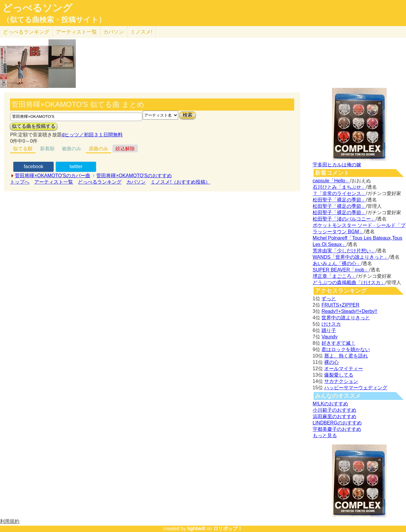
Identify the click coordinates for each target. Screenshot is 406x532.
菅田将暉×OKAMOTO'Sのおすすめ (134, 176)
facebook (33, 166)
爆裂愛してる (339, 375)
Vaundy (329, 337)
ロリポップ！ (228, 529)
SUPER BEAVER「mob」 (341, 270)
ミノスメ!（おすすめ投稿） (180, 182)
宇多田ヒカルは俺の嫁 (337, 165)
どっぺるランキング (100, 182)
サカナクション (341, 381)
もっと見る (325, 436)
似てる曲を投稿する (34, 126)
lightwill (196, 529)
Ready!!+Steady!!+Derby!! (349, 311)
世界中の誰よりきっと (346, 318)
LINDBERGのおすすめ (337, 423)
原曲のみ (98, 149)
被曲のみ (72, 149)
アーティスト (76, 32)
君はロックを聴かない (346, 349)
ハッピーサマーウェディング (356, 388)
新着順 (47, 149)
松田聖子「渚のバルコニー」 (344, 219)
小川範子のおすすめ (334, 410)
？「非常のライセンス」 (339, 193)
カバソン (114, 32)
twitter (76, 166)
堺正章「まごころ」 (334, 276)
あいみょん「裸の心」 (337, 263)
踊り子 (329, 330)
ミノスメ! (141, 32)
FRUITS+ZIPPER (340, 305)
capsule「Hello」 (331, 181)
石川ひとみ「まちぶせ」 (339, 187)
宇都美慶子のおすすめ (337, 429)
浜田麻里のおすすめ (334, 416)
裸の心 (331, 362)
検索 (188, 115)
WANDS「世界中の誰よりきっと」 (351, 257)
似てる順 (23, 149)
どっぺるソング (37, 8)
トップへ (20, 182)
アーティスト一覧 (54, 182)
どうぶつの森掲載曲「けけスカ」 (349, 283)
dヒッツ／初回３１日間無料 (92, 135)
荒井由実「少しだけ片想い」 (344, 251)
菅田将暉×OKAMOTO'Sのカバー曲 (53, 176)
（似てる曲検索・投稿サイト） (54, 20)
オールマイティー (344, 369)
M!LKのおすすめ (330, 404)
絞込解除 (125, 149)
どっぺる (26, 32)
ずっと (329, 299)
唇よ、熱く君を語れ (346, 356)
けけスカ (331, 324)
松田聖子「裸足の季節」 (339, 200)
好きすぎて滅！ (338, 343)
